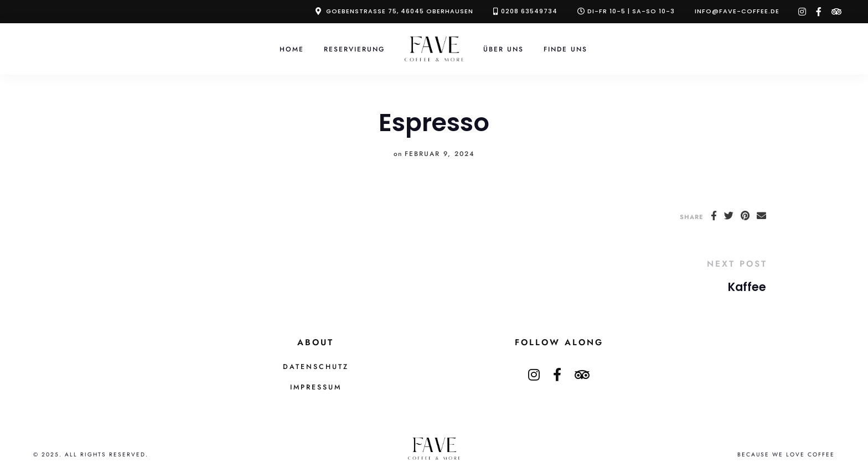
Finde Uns (565, 49)
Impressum (316, 387)
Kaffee (747, 287)
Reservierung (354, 49)
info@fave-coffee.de (737, 11)
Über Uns (503, 49)
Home (292, 49)
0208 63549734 (529, 11)
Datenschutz (316, 367)
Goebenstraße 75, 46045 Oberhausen (400, 11)
